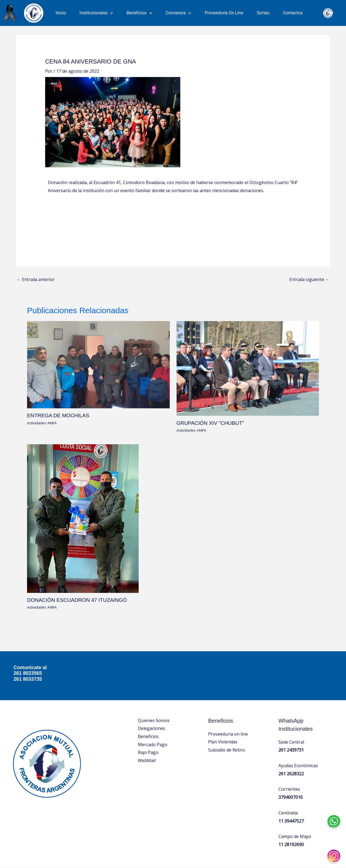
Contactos (293, 13)
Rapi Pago (148, 721)
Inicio (61, 13)
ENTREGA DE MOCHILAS (59, 384)
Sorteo (263, 13)
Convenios (179, 13)
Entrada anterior (36, 248)
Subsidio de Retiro (227, 718)
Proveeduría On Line (224, 13)
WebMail (147, 729)
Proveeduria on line (228, 702)
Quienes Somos (154, 689)
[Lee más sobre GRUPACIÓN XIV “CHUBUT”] (248, 336)
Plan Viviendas (223, 710)
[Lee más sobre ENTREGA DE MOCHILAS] (98, 333)
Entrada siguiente (309, 248)
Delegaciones (152, 697)
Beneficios (139, 13)
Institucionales (96, 13)
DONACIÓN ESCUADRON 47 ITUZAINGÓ (79, 568)
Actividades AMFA (43, 391)
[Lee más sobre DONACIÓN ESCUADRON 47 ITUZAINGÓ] (83, 486)
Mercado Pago (153, 713)
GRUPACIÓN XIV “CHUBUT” (212, 391)
